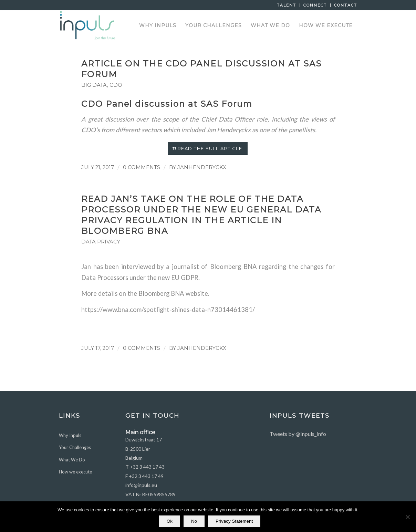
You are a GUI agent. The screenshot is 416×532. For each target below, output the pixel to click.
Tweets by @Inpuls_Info (298, 434)
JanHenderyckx (202, 167)
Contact (346, 5)
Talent (287, 5)
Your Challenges (75, 447)
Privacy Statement (234, 521)
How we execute (75, 472)
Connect (315, 5)
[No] (407, 517)
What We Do (72, 460)
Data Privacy (101, 242)
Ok (170, 521)
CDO (116, 85)
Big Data (94, 85)
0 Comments (142, 167)
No (194, 521)
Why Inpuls (70, 435)
